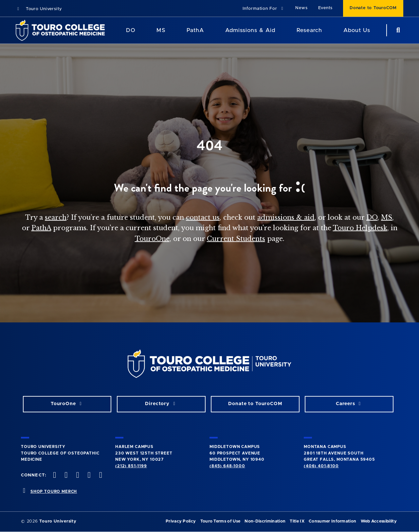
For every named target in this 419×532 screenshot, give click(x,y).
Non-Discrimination (265, 521)
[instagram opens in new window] (77, 476)
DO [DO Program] (131, 30)
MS (387, 217)
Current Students (236, 239)
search (56, 217)
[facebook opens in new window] (54, 476)
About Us (357, 30)
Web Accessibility (379, 521)
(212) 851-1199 (131, 466)
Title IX (297, 521)
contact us (203, 217)
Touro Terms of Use (220, 521)
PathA (41, 228)
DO (372, 217)
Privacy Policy (181, 521)
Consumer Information (332, 521)
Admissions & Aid (250, 30)
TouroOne (152, 239)
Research (309, 30)
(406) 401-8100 (321, 466)
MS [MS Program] (161, 30)
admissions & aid (286, 217)
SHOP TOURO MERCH (54, 491)
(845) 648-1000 (227, 466)
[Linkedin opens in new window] (100, 476)
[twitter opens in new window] (65, 476)
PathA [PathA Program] (195, 30)
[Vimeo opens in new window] (88, 476)
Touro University (39, 9)
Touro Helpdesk (360, 228)
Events (326, 8)
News (301, 8)
